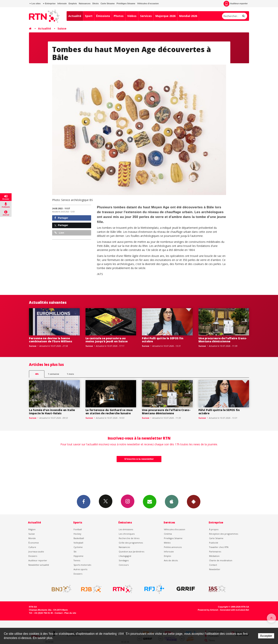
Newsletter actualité (39, 565)
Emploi (167, 556)
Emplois (73, 3)
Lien (59, 233)
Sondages (124, 560)
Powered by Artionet (208, 610)
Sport (89, 16)
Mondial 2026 (188, 16)
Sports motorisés (82, 565)
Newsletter (215, 569)
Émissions (103, 16)
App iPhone (172, 501)
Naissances (85, 3)
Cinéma (168, 534)
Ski (75, 552)
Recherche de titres (129, 538)
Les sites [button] (35, 3)
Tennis (77, 560)
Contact (213, 565)
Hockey (77, 534)
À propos (214, 529)
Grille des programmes (131, 543)
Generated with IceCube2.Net (235, 610)
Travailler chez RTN (219, 547)
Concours (124, 565)
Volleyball (78, 543)
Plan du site (70, 613)
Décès (96, 3)
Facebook (84, 501)
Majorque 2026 (165, 16)
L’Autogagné (125, 556)
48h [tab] (37, 374)
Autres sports (80, 569)
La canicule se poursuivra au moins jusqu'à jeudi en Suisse (107, 340)
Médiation (214, 556)
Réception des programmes (224, 534)
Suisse (62, 28)
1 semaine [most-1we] (53, 374)
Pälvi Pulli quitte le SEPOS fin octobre (163, 340)
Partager (61, 218)
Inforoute (62, 3)
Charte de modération (221, 560)
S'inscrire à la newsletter (139, 459)
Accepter (266, 636)
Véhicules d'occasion (148, 3)
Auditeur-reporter (236, 4)
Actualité (75, 16)
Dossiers (33, 556)
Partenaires (215, 552)
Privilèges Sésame (126, 3)
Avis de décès (171, 560)
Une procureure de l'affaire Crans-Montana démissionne (223, 340)
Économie (34, 543)
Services (146, 16)
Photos (119, 16)
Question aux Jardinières (131, 552)
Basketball (79, 538)
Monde (32, 538)
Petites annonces (173, 547)
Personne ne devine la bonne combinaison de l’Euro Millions (51, 340)
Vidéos (132, 16)
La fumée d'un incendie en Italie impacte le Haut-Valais (52, 412)
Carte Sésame (108, 3)
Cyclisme (78, 547)
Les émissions (126, 529)
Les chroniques (127, 534)
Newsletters (150, 501)
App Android (194, 501)
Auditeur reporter (38, 560)
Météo (167, 543)
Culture (32, 547)
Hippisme (78, 556)
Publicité (214, 543)
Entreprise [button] (49, 3)
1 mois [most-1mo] (70, 374)
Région (32, 529)
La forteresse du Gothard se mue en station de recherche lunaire (109, 412)
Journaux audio (36, 552)
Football (78, 529)
